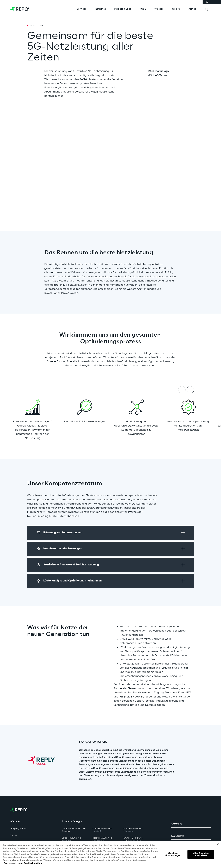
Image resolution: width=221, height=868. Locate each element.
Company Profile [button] (18, 829)
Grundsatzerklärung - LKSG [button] (134, 839)
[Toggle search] (206, 9)
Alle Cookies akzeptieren (201, 854)
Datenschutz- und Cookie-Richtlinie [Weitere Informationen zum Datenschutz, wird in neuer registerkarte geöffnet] (23, 863)
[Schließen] (218, 844)
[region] (110, 854)
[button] (191, 824)
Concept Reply (93, 742)
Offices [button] (13, 835)
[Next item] (190, 390)
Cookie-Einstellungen (173, 854)
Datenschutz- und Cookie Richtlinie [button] (74, 830)
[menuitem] (81, 9)
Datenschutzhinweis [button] (71, 839)
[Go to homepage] (20, 9)
